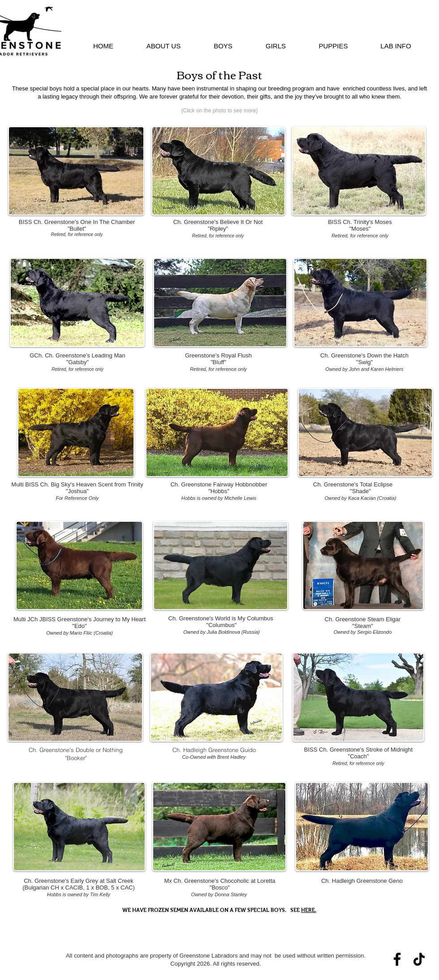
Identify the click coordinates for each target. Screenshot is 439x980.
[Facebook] (397, 959)
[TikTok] (419, 959)
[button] (164, 46)
